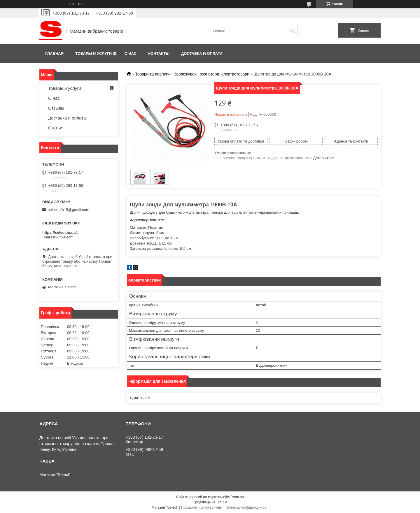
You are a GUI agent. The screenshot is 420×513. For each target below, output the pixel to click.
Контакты (159, 53)
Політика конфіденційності (247, 507)
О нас (131, 53)
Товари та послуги (152, 74)
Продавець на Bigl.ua (210, 502)
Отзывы (56, 108)
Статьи (55, 128)
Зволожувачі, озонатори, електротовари (212, 74)
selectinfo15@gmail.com (69, 210)
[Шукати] (292, 31)
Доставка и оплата (202, 53)
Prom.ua (237, 497)
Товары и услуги (93, 53)
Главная (54, 53)
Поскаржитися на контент (202, 507)
